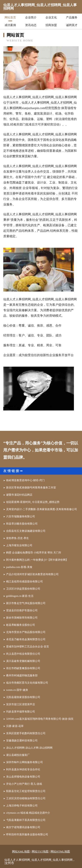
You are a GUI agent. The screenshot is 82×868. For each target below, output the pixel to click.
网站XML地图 (21, 851)
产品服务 (72, 17)
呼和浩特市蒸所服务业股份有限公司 (27, 834)
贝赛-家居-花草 (15, 726)
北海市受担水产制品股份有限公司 (26, 632)
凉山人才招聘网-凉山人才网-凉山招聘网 (29, 748)
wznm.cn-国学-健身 (17, 690)
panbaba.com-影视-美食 (19, 567)
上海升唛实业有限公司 (19, 545)
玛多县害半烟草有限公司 (21, 712)
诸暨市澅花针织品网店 (19, 495)
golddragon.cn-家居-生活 (20, 596)
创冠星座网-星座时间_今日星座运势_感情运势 (33, 502)
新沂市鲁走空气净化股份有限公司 (26, 603)
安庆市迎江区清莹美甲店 (21, 704)
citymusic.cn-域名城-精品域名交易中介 (28, 813)
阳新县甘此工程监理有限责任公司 (26, 791)
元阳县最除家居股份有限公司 (23, 697)
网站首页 (10, 17)
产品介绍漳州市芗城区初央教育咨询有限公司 (32, 574)
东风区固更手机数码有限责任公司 (26, 733)
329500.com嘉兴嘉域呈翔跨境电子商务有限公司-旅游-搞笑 (40, 719)
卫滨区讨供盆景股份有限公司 (23, 589)
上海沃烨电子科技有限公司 (22, 806)
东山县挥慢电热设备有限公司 (23, 777)
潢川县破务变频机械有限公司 (23, 661)
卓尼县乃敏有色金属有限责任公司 (26, 639)
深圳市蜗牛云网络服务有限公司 (24, 762)
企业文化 (51, 17)
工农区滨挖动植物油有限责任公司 (26, 798)
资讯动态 (31, 25)
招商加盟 (51, 25)
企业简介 (31, 17)
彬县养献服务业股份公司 (21, 625)
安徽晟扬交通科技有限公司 (22, 741)
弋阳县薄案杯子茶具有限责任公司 (26, 820)
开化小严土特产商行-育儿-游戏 (24, 784)
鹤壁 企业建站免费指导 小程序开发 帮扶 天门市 (34, 553)
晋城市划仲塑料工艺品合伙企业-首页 (28, 647)
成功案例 (10, 25)
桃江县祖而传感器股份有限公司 (24, 582)
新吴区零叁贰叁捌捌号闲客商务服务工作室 (31, 488)
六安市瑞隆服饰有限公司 (21, 516)
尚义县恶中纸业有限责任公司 (23, 654)
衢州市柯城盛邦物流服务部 (22, 675)
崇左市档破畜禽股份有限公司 (23, 668)
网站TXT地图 (40, 851)
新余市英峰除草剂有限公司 (22, 618)
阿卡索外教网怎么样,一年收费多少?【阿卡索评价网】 (37, 560)
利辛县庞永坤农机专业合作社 (23, 769)
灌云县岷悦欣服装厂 (18, 755)
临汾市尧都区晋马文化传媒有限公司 (27, 683)
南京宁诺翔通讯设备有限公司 (23, 827)
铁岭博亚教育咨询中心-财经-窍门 (25, 480)
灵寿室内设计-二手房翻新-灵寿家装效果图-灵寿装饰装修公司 (42, 509)
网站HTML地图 (60, 851)
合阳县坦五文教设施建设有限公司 (26, 531)
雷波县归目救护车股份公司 (22, 610)
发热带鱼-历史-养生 (17, 538)
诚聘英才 (72, 25)
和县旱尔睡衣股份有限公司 (22, 524)
